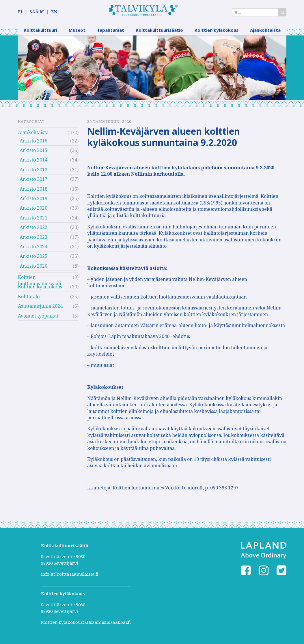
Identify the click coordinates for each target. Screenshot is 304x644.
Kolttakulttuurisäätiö (159, 30)
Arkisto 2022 (33, 228)
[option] (152, 68)
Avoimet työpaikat (38, 316)
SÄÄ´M (37, 12)
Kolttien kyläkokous (217, 30)
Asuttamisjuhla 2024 (40, 307)
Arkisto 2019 (33, 199)
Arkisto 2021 (33, 218)
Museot (77, 30)
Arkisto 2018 (33, 189)
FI (20, 12)
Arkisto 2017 (33, 179)
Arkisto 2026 (33, 266)
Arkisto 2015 (33, 151)
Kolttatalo (29, 297)
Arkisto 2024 (33, 247)
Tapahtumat (111, 30)
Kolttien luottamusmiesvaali (40, 278)
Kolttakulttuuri (40, 30)
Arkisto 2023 (33, 237)
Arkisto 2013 (33, 170)
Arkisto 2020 (33, 209)
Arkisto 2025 (33, 257)
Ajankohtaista (265, 30)
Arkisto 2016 (33, 141)
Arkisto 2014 (33, 160)
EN (54, 12)
